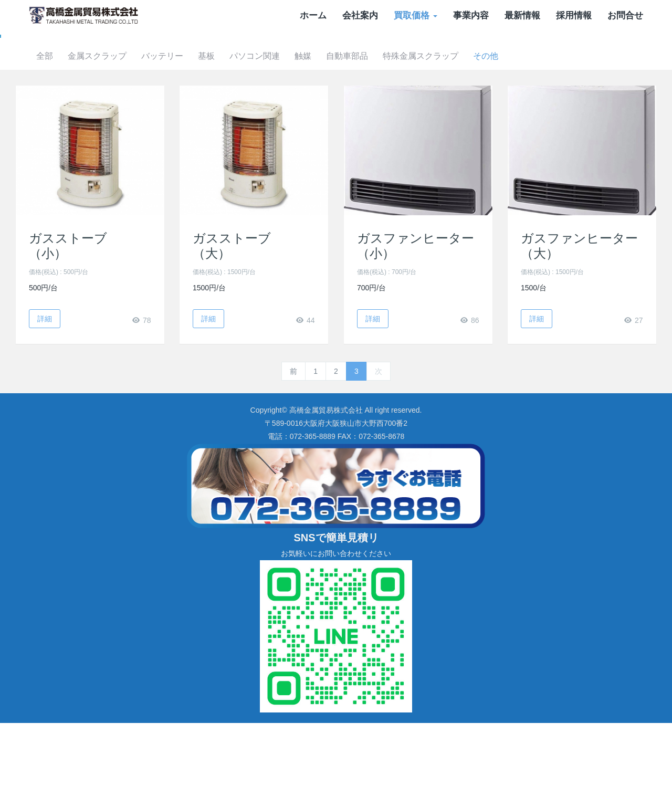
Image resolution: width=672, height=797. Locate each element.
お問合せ (625, 15)
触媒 (374, 130)
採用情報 (574, 15)
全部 (105, 130)
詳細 (45, 392)
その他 (563, 130)
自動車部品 (420, 130)
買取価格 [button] (416, 15)
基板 (273, 130)
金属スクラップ (160, 130)
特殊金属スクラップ (496, 130)
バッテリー (227, 130)
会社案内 (360, 15)
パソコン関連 (323, 130)
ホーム (313, 15)
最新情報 (522, 15)
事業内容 (471, 15)
